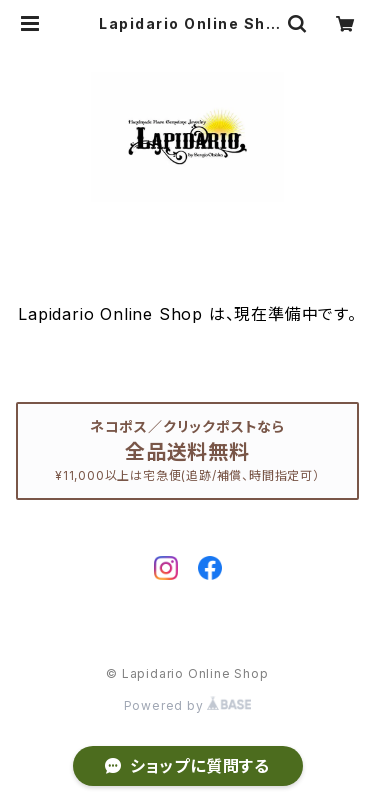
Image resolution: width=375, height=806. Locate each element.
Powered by (188, 705)
